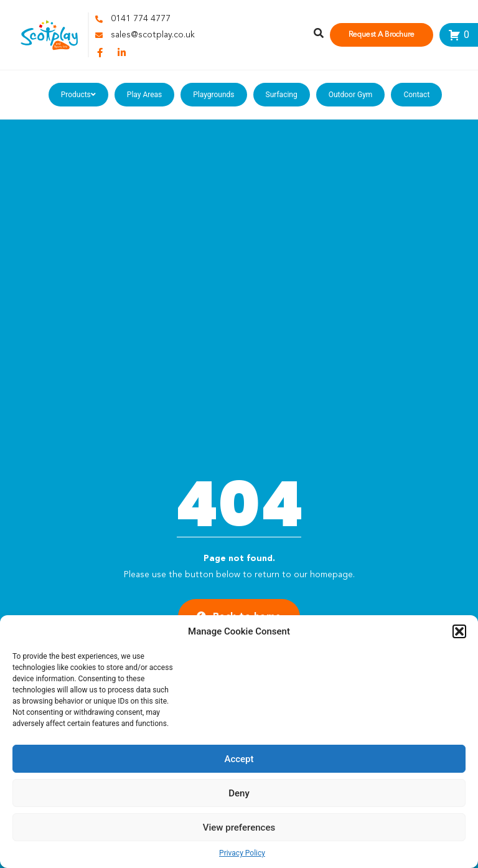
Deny (239, 793)
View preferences (239, 828)
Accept (239, 759)
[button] (459, 631)
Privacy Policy (242, 853)
